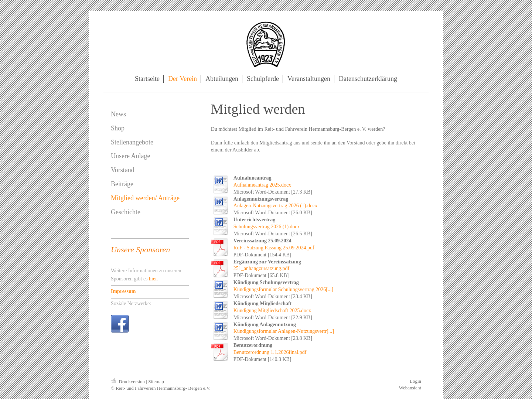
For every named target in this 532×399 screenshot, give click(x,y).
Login (415, 381)
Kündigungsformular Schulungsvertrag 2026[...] (283, 289)
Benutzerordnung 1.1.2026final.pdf (270, 352)
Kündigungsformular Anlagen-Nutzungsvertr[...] (284, 331)
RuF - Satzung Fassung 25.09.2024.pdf (274, 248)
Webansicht (410, 388)
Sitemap (156, 381)
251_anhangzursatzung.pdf (261, 268)
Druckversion (128, 381)
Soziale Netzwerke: (131, 303)
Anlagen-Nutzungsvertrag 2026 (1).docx (275, 206)
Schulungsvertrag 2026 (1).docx (267, 227)
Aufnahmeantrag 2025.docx (262, 185)
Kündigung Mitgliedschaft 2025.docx (272, 311)
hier (153, 279)
